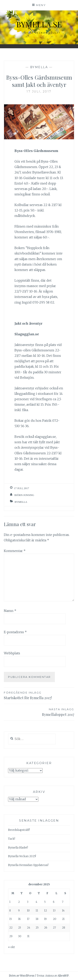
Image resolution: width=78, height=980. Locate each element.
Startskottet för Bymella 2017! (39, 695)
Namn (10, 611)
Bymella (39, 67)
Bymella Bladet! (18, 848)
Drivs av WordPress (22, 976)
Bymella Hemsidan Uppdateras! (28, 865)
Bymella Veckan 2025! (22, 856)
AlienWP (63, 976)
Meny (41, 5)
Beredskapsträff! (19, 830)
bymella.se (39, 24)
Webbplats (12, 653)
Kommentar (15, 551)
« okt (11, 947)
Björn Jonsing (24, 495)
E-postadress (15, 632)
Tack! (12, 839)
